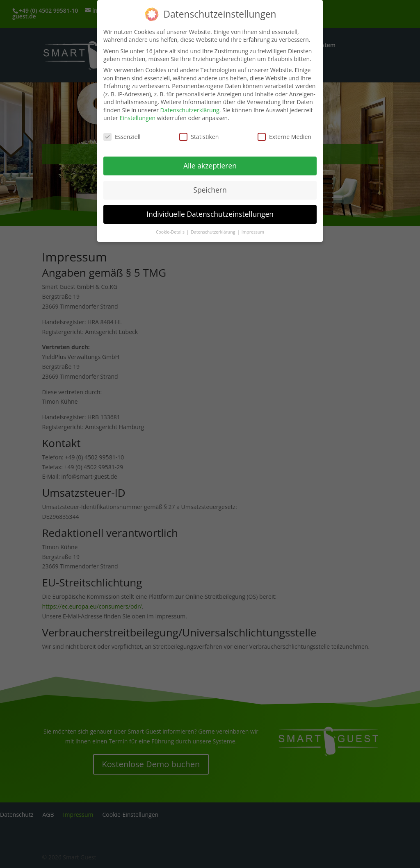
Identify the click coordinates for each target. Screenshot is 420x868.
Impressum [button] (253, 229)
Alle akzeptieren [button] (210, 163)
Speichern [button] (210, 187)
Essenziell (122, 134)
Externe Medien (284, 134)
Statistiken (199, 134)
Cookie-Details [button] (171, 229)
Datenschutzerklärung (190, 108)
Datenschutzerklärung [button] (213, 229)
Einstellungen (137, 115)
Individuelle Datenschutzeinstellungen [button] (210, 211)
